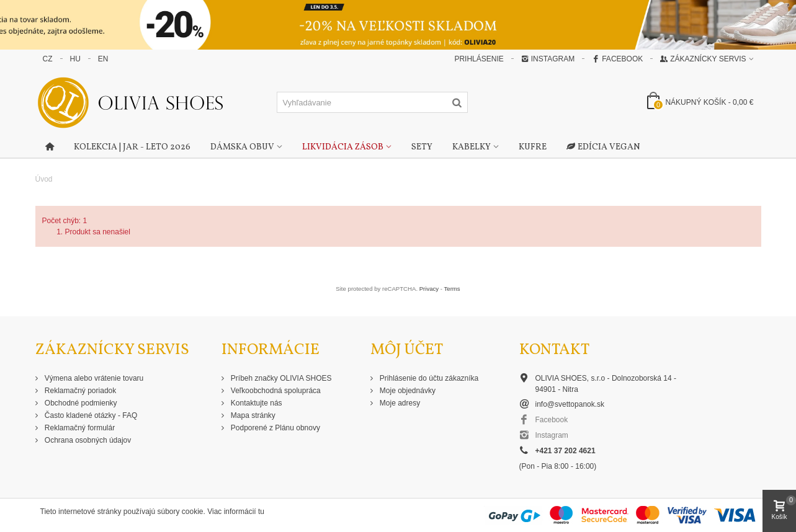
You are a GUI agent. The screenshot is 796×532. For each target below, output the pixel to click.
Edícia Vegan (603, 148)
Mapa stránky (252, 415)
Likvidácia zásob (343, 147)
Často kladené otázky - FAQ (90, 415)
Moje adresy (399, 403)
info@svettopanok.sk (570, 404)
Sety (422, 147)
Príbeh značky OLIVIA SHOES (280, 378)
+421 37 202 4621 (566, 451)
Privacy (429, 289)
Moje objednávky (407, 391)
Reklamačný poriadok (80, 391)
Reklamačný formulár (79, 428)
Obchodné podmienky (80, 403)
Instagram (548, 59)
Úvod (44, 179)
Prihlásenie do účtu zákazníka (428, 378)
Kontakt (554, 350)
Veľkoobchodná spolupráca (275, 391)
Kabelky (472, 147)
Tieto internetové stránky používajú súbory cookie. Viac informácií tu (153, 512)
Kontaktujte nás (256, 403)
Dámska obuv (242, 147)
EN (103, 59)
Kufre (533, 147)
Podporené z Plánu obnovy (275, 428)
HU (75, 59)
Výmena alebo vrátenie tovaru (93, 378)
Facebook (617, 59)
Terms (452, 289)
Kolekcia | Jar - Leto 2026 (132, 147)
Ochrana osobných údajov (87, 440)
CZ (48, 59)
